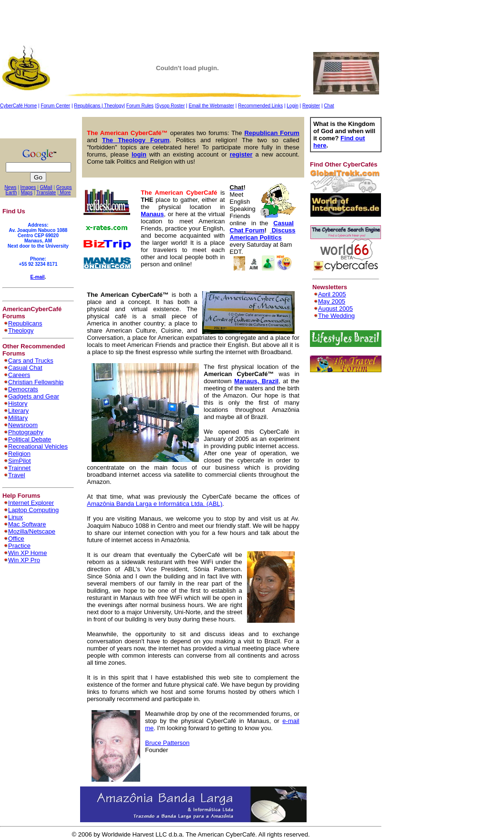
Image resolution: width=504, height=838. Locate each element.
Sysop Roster (170, 106)
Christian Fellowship (36, 382)
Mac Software (27, 524)
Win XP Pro (24, 560)
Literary (18, 411)
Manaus (152, 214)
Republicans (88, 106)
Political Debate (30, 439)
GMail (46, 187)
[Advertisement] (174, 21)
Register (311, 106)
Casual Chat (25, 368)
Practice (19, 546)
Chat (329, 106)
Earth (11, 193)
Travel (17, 475)
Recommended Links (260, 106)
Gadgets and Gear (34, 396)
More (65, 193)
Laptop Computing (33, 510)
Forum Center (55, 106)
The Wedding (336, 316)
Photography (26, 432)
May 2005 (332, 301)
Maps (27, 193)
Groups (64, 187)
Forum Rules (140, 106)
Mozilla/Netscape (32, 531)
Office (16, 539)
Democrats (23, 389)
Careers (19, 375)
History (18, 403)
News (10, 187)
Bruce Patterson (167, 743)
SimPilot (20, 461)
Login (292, 106)
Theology (113, 106)
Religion (19, 454)
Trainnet (19, 468)
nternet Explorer (32, 503)
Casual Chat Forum (262, 227)
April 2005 (332, 294)
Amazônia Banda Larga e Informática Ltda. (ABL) (154, 504)
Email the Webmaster (211, 106)
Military (18, 418)
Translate (46, 193)
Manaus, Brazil (256, 381)
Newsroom (23, 425)
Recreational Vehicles (38, 446)
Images (28, 187)
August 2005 (335, 309)
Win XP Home (27, 553)
